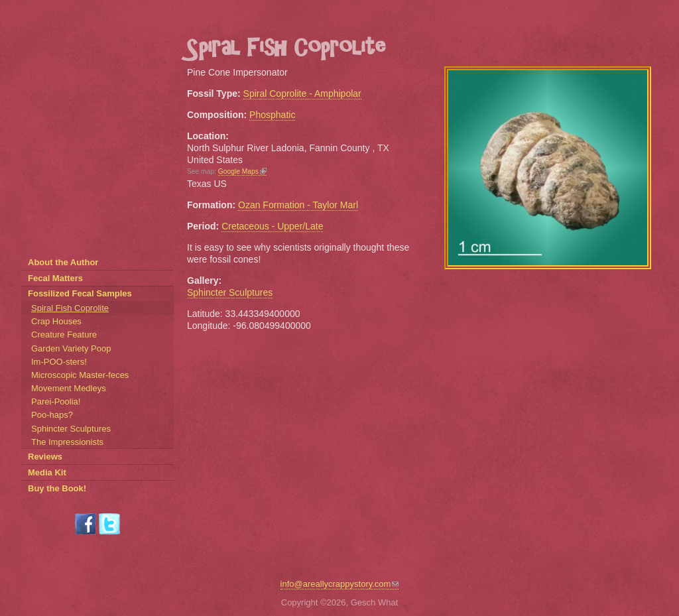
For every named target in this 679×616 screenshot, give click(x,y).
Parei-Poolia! (56, 401)
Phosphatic (272, 115)
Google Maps (242, 171)
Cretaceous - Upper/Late (272, 226)
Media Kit (47, 472)
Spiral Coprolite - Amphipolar (302, 93)
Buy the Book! (57, 488)
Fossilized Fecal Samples (80, 293)
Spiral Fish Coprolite (70, 308)
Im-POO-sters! (59, 362)
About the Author (63, 262)
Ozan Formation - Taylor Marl (298, 205)
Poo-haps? (52, 415)
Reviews (45, 457)
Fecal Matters (55, 278)
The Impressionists (67, 442)
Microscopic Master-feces (80, 375)
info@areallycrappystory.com (340, 584)
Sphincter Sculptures (230, 292)
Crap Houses (56, 321)
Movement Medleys (69, 388)
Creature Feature (64, 335)
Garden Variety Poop (71, 348)
